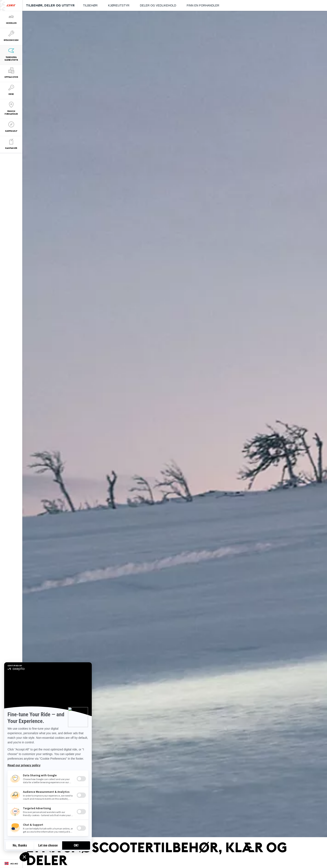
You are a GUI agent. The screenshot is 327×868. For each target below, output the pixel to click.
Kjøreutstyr (119, 5)
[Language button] (11, 864)
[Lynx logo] (11, 5)
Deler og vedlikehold (158, 5)
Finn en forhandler (203, 5)
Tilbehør (90, 5)
